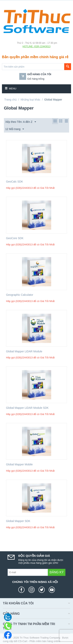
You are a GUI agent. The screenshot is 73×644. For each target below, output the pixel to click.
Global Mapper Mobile (19, 464)
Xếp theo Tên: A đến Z (21, 122)
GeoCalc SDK (15, 182)
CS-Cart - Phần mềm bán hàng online (39, 641)
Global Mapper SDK (18, 521)
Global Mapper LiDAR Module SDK (27, 408)
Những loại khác (31, 100)
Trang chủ (11, 100)
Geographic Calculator (20, 295)
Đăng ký (57, 572)
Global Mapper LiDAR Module (24, 351)
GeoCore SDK (15, 238)
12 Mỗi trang (15, 129)
